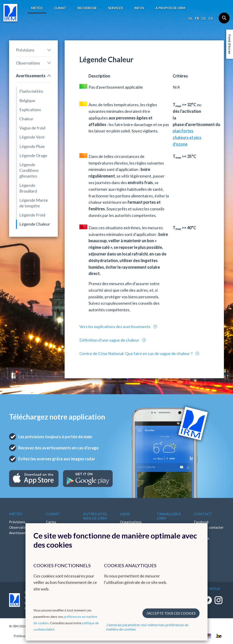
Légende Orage (33, 155)
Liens (125, 514)
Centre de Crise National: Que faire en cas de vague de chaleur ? (136, 353)
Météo (37, 8)
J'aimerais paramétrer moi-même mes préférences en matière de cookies (147, 627)
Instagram (202, 538)
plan (177, 131)
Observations (28, 63)
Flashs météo (31, 91)
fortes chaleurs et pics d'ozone (187, 137)
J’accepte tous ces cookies (171, 613)
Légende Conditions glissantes (29, 170)
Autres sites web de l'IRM (95, 516)
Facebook (201, 522)
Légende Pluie (32, 146)
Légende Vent (32, 137)
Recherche (87, 8)
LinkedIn (200, 544)
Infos (139, 8)
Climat (60, 8)
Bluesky (200, 549)
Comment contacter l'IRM (209, 530)
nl (191, 18)
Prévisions (25, 50)
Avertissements (31, 76)
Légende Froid (32, 215)
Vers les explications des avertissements (115, 327)
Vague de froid (32, 128)
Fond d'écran (230, 44)
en (211, 18)
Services (115, 8)
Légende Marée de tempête (34, 203)
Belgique (27, 100)
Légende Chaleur (35, 224)
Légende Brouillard (28, 188)
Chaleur (26, 119)
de (204, 18)
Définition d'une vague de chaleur (110, 340)
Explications (30, 110)
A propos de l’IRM (170, 8)
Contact (203, 514)
